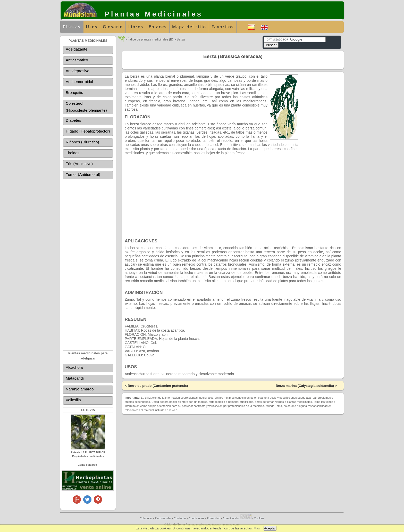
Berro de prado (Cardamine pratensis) (158, 386)
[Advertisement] (88, 262)
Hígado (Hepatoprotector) (88, 132)
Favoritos (223, 27)
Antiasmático (77, 60)
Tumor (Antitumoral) (83, 175)
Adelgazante (76, 49)
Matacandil (75, 379)
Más (257, 528)
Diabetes (73, 121)
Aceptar (270, 528)
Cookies (259, 519)
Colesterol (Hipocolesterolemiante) (86, 107)
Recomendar (163, 519)
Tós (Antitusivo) (79, 164)
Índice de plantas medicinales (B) (150, 39)
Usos (92, 27)
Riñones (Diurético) (82, 143)
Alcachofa (74, 368)
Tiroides (73, 154)
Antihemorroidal (79, 82)
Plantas (72, 27)
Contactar (180, 519)
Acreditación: (237, 519)
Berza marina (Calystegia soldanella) (305, 386)
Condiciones (197, 519)
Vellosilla (73, 401)
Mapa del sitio (189, 27)
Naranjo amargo (80, 390)
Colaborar (146, 519)
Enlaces (158, 27)
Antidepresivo (77, 71)
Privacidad (214, 519)
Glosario (113, 27)
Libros (136, 27)
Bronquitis (74, 93)
